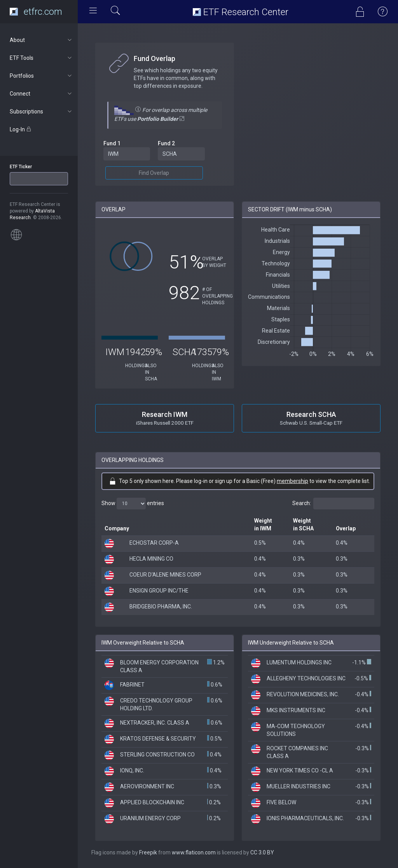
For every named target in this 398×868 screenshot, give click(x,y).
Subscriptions (41, 112)
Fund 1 (112, 143)
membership (292, 481)
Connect (41, 94)
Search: (333, 504)
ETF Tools (41, 58)
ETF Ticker (21, 167)
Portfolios (41, 76)
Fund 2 (166, 143)
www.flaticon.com (194, 852)
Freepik (148, 852)
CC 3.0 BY (262, 852)
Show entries (133, 504)
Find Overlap (154, 173)
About (41, 40)
